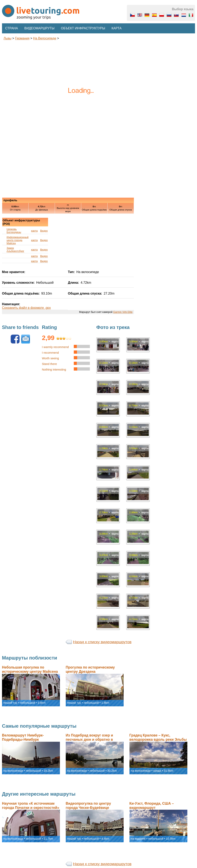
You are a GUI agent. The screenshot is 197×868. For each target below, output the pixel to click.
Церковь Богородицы (14, 231)
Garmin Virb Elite (123, 312)
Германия (22, 38)
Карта (117, 28)
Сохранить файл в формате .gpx (26, 308)
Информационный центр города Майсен (18, 240)
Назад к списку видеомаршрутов (102, 642)
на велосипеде (45, 38)
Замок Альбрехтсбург (15, 250)
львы (8, 38)
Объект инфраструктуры (83, 28)
